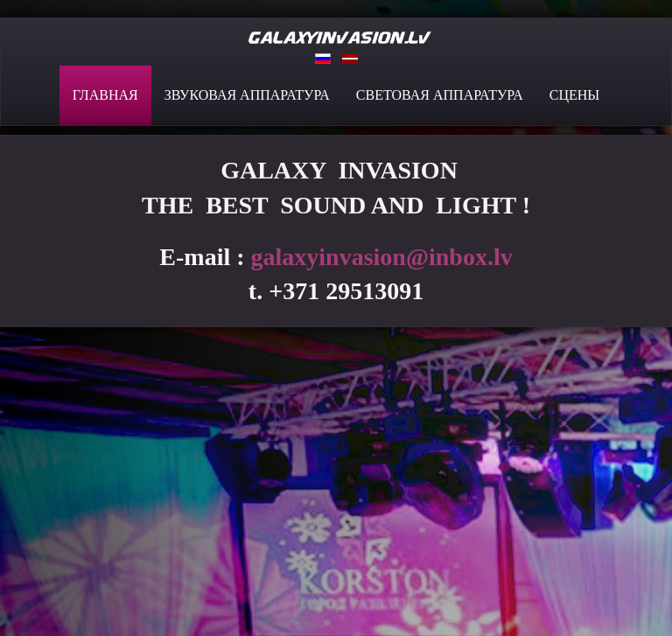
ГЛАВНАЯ (105, 95)
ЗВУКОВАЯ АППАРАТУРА (247, 95)
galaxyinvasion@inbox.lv (382, 257)
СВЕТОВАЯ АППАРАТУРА (440, 95)
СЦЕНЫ (575, 95)
